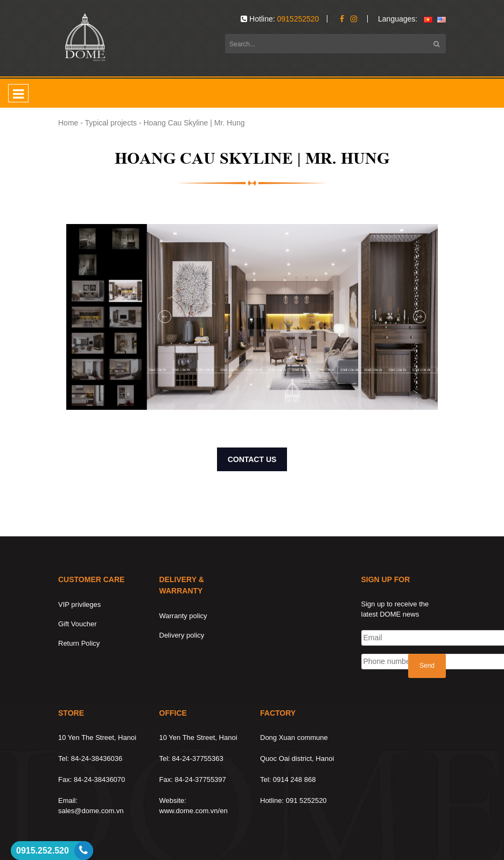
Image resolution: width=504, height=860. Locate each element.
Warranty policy (183, 616)
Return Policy (79, 643)
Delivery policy (182, 635)
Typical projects (111, 123)
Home (68, 123)
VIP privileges (79, 604)
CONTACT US (252, 459)
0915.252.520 (43, 851)
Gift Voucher (78, 624)
